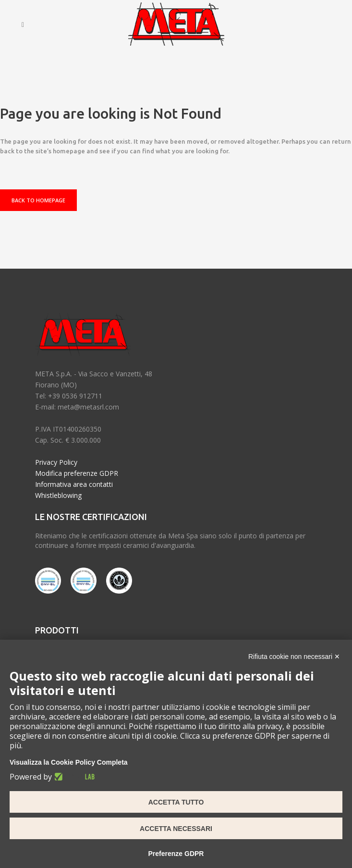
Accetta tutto (176, 802)
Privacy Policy (56, 462)
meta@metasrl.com (88, 407)
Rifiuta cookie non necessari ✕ (294, 657)
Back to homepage (38, 200)
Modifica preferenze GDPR (77, 473)
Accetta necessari (176, 829)
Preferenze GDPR (176, 854)
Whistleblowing (58, 495)
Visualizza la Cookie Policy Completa (69, 762)
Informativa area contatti (74, 484)
